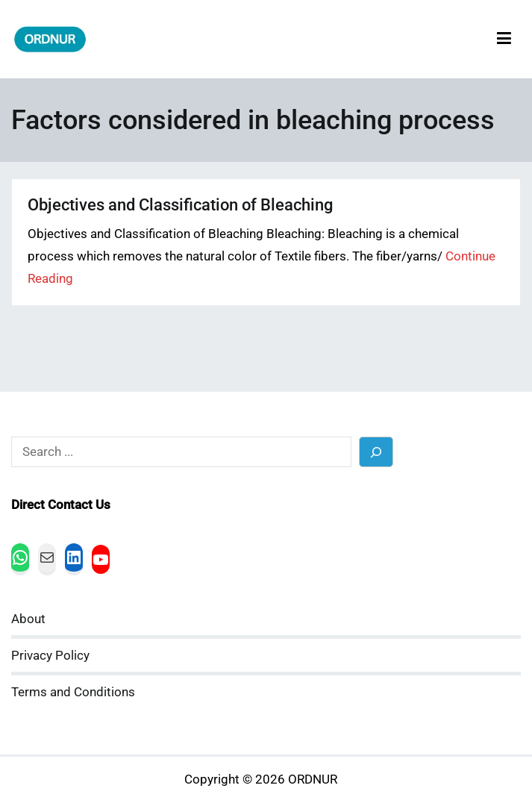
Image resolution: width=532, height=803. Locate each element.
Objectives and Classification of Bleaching (180, 205)
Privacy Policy (50, 656)
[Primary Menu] (504, 39)
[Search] (376, 452)
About (28, 619)
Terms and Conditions (73, 692)
